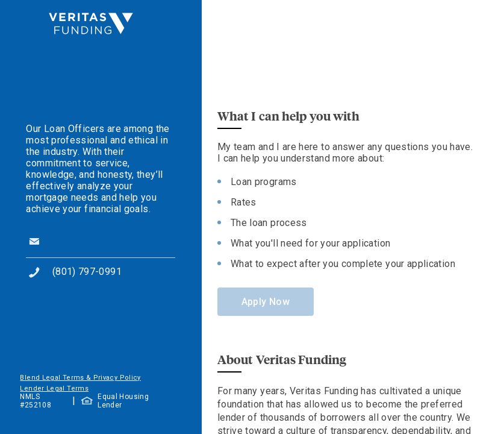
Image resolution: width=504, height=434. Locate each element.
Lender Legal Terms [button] (54, 388)
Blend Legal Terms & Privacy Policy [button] (80, 378)
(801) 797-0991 (87, 272)
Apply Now (266, 302)
